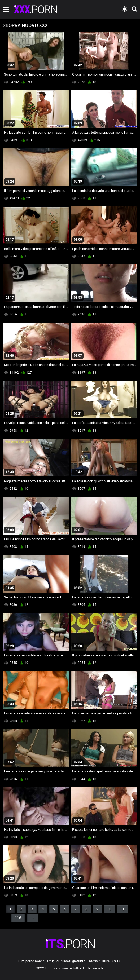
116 (18, 918)
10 (109, 909)
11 (122, 909)
